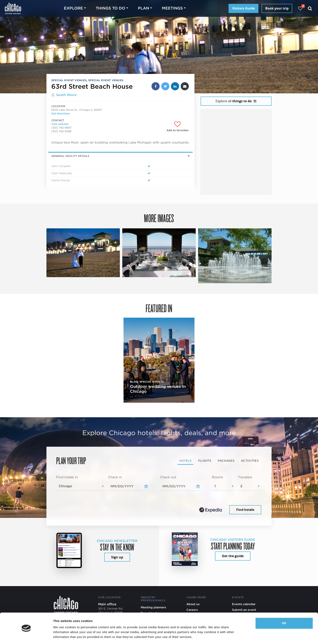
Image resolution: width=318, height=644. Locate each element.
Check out (168, 477)
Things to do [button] (110, 8)
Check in (115, 477)
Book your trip (277, 8)
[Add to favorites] (177, 127)
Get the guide (233, 556)
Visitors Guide (243, 8)
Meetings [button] (172, 8)
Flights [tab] (205, 460)
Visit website (60, 124)
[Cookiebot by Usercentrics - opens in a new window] (26, 636)
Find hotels (245, 510)
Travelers (245, 477)
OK (284, 611)
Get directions (61, 113)
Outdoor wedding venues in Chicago (158, 389)
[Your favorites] (300, 8)
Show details (63, 636)
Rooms (218, 477)
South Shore (66, 95)
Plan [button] (143, 8)
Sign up (117, 557)
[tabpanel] (159, 495)
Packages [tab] (226, 460)
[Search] (310, 8)
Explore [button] (73, 8)
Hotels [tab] (185, 460)
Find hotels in (67, 477)
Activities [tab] (250, 460)
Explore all (236, 101)
